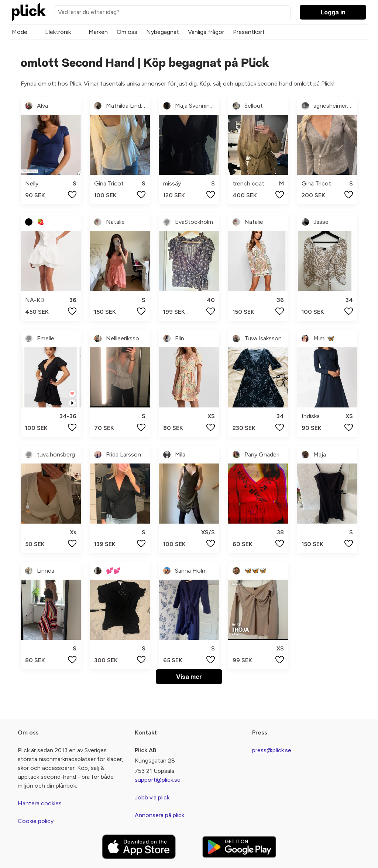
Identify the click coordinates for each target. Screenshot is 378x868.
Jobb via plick (152, 797)
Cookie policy (36, 821)
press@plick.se (272, 750)
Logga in (333, 12)
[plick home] (29, 12)
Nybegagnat (163, 32)
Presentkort (249, 32)
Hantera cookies (40, 803)
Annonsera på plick (159, 815)
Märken (98, 32)
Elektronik (58, 32)
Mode (20, 32)
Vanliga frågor (206, 32)
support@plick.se (158, 780)
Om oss (127, 32)
